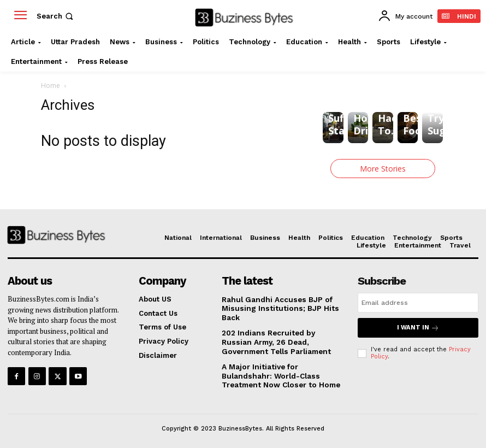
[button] (56, 16)
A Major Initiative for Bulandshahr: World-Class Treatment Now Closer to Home (278, 373)
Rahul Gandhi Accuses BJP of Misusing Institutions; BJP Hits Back (275, 308)
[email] (418, 303)
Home (51, 86)
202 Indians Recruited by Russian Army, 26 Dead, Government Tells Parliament (281, 340)
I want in (418, 328)
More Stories (383, 169)
